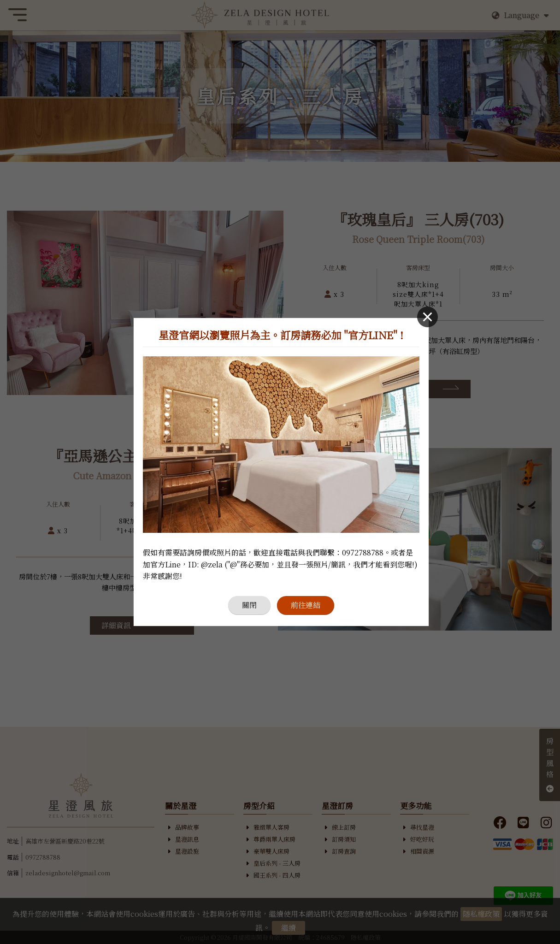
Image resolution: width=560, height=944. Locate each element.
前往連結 (306, 605)
